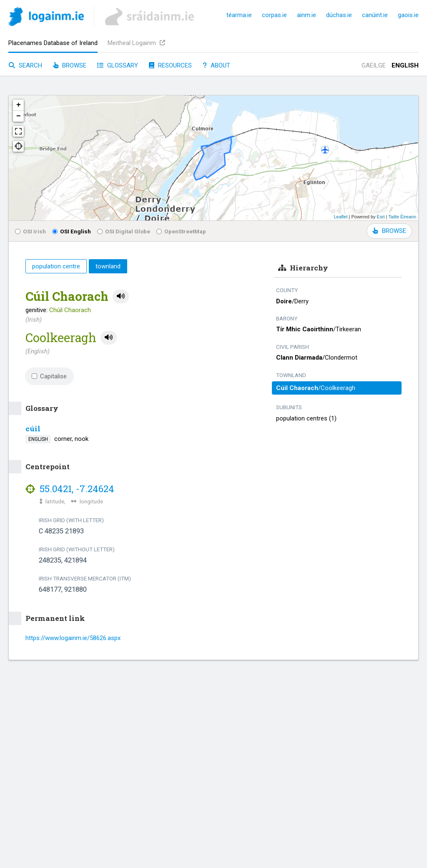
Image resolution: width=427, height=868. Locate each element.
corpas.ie (274, 15)
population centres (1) (306, 418)
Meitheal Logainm (136, 43)
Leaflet (340, 217)
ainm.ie (306, 15)
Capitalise (49, 376)
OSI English (72, 231)
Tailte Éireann (402, 217)
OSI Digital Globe (124, 231)
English (405, 65)
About (216, 65)
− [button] (19, 116)
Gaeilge (374, 65)
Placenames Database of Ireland (53, 43)
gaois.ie (408, 15)
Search (25, 65)
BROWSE (389, 231)
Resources (170, 65)
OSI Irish (30, 231)
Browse (70, 65)
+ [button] (19, 105)
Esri (381, 217)
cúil (33, 429)
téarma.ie (239, 15)
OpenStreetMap (181, 231)
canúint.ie (375, 15)
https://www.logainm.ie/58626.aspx (73, 638)
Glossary (118, 65)
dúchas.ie (339, 15)
